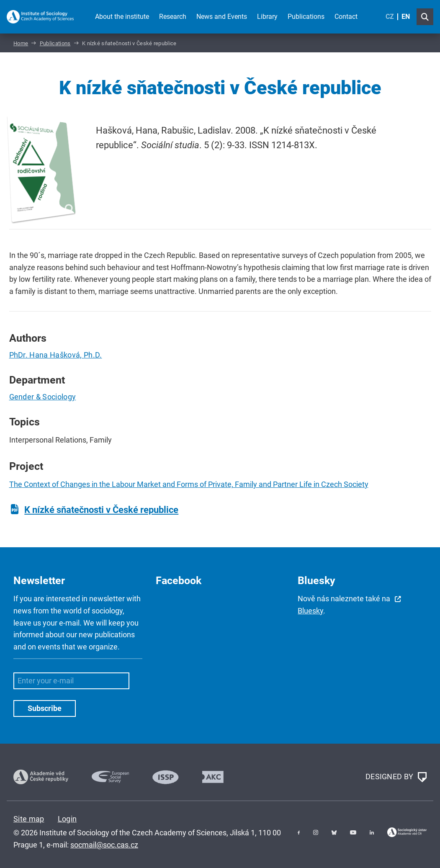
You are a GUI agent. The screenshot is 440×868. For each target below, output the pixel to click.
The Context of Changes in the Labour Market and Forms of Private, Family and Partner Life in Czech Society (189, 484)
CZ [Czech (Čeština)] (390, 17)
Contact (346, 17)
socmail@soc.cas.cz (104, 845)
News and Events (222, 17)
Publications (306, 17)
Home (21, 43)
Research (173, 17)
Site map (29, 819)
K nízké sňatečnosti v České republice (101, 510)
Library (267, 17)
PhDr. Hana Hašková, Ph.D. (56, 355)
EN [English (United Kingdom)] (406, 17)
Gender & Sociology (43, 397)
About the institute (122, 17)
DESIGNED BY (396, 777)
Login (67, 819)
